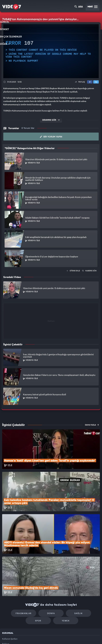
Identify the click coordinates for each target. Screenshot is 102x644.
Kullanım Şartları (10, 601)
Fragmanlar (14, 574)
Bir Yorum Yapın (51, 136)
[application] (51, 51)
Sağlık (63, 574)
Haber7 (65, 637)
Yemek (52, 583)
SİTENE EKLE (73, 271)
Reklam (6, 608)
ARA (79, 7)
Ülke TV (50, 637)
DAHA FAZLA (92, 424)
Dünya (39, 574)
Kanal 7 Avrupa (39, 637)
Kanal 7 (16, 637)
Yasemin (83, 637)
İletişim (6, 614)
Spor (88, 574)
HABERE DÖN (89, 271)
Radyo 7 (28, 637)
